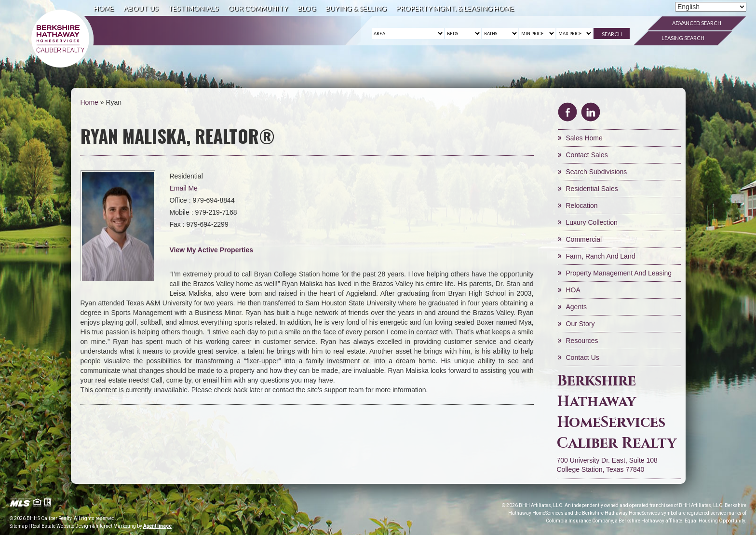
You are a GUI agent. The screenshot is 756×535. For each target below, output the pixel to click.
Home (104, 8)
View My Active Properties (212, 250)
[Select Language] (711, 7)
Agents (577, 307)
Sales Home (584, 138)
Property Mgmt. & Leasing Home (455, 8)
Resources (582, 341)
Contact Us (583, 357)
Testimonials (193, 8)
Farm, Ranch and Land (601, 256)
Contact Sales (587, 155)
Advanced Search (697, 23)
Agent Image (157, 526)
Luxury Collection (592, 222)
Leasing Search (683, 38)
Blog (307, 8)
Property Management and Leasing (619, 273)
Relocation (582, 206)
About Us (141, 8)
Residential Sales (592, 189)
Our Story (580, 324)
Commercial (584, 239)
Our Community (258, 8)
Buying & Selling (356, 8)
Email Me (184, 188)
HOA (573, 290)
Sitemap (19, 526)
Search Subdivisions (597, 172)
